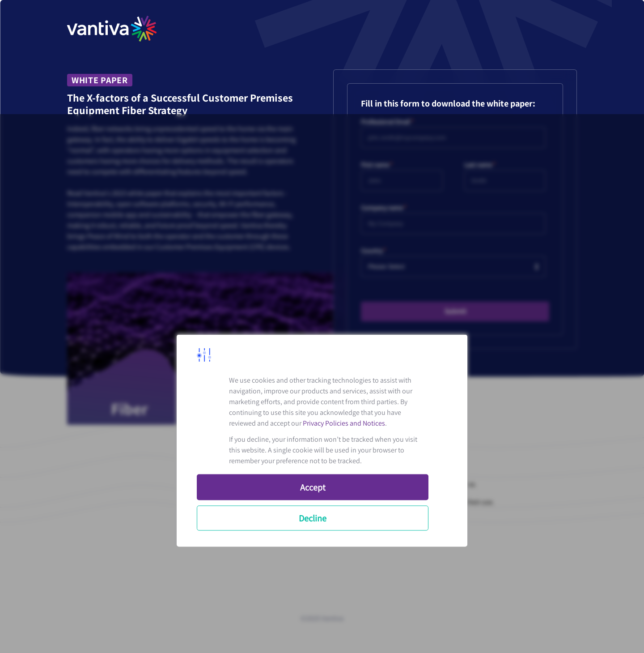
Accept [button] (313, 487)
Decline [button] (313, 518)
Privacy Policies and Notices (344, 423)
